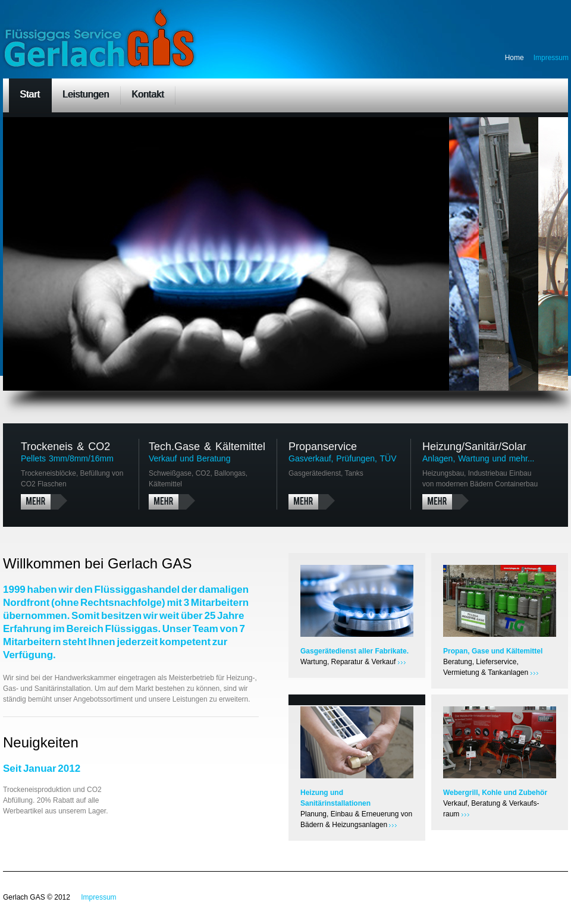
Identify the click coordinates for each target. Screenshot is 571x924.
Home (514, 58)
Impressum (551, 58)
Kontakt (148, 94)
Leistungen (86, 94)
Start (30, 94)
